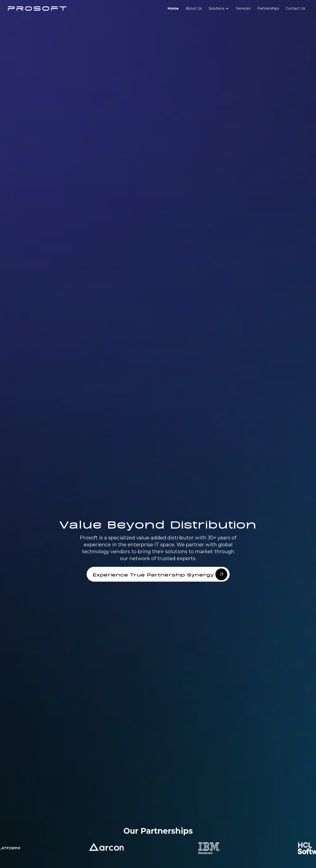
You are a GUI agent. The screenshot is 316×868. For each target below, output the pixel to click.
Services (243, 8)
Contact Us (296, 8)
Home (173, 8)
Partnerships (268, 8)
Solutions (217, 8)
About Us (194, 8)
